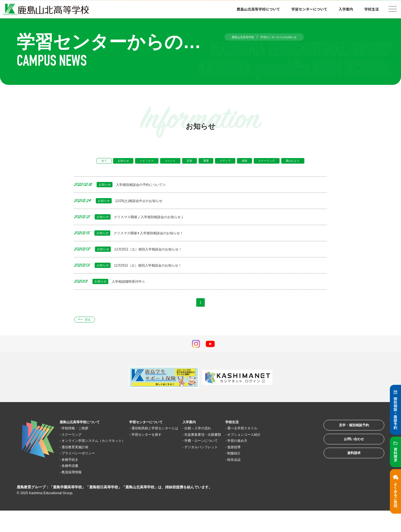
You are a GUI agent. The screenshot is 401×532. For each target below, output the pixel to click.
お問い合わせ (346, 460)
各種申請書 (74, 487)
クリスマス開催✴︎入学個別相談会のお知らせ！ (138, 244)
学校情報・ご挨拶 (80, 443)
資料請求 (346, 477)
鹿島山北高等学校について (258, 9)
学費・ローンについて (235, 462)
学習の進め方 (280, 462)
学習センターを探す (168, 456)
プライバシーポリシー (85, 474)
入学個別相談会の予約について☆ (127, 195)
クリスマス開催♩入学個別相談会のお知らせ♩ (138, 228)
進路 (271, 162)
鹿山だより (201, 171)
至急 (202, 162)
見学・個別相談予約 (347, 443)
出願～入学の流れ (231, 443)
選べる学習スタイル (286, 443)
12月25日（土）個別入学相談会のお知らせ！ (137, 260)
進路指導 (275, 468)
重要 (223, 162)
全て (96, 162)
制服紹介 (275, 474)
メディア (247, 162)
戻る (91, 333)
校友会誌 (275, 481)
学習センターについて (309, 9)
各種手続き (74, 481)
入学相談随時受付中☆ (114, 292)
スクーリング (298, 162)
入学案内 (346, 9)
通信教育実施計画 (80, 468)
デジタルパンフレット (235, 468)
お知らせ (120, 162)
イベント (179, 162)
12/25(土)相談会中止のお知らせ (125, 212)
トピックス (149, 162)
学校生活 (371, 9)
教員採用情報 (76, 493)
